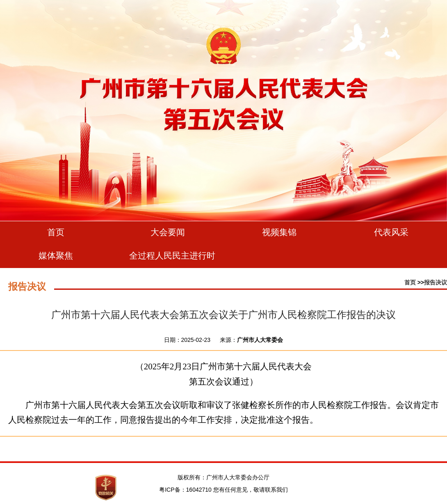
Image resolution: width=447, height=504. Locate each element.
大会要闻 (168, 232)
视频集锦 (279, 232)
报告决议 (436, 282)
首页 (56, 232)
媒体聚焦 (56, 255)
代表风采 (391, 232)
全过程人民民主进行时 (172, 255)
